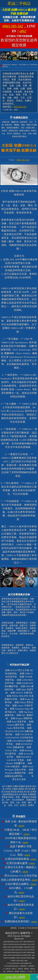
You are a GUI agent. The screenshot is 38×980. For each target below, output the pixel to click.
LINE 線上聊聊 (15, 977)
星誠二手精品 (19, 4)
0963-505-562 (13, 26)
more (22, 826)
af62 (23, 31)
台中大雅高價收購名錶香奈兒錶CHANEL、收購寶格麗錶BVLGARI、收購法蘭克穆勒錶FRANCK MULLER (19, 812)
